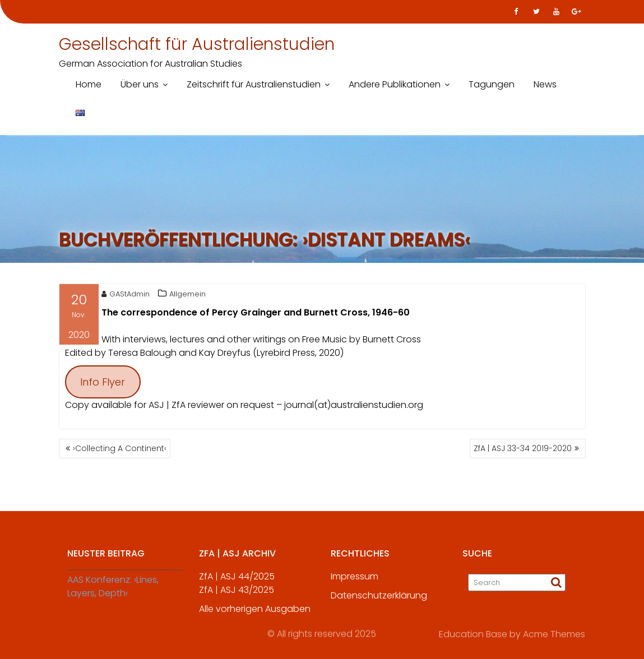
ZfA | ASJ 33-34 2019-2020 (523, 448)
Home (89, 84)
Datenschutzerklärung (379, 599)
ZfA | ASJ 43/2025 (237, 594)
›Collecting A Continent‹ (120, 448)
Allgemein (187, 296)
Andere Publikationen (395, 84)
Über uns (140, 84)
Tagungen (492, 84)
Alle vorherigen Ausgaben (255, 613)
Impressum (355, 580)
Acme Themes (554, 634)
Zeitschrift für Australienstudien (254, 84)
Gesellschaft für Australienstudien (197, 44)
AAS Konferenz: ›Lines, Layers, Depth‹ (113, 590)
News (545, 84)
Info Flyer (103, 384)
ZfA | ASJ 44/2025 (237, 580)
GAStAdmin (126, 296)
